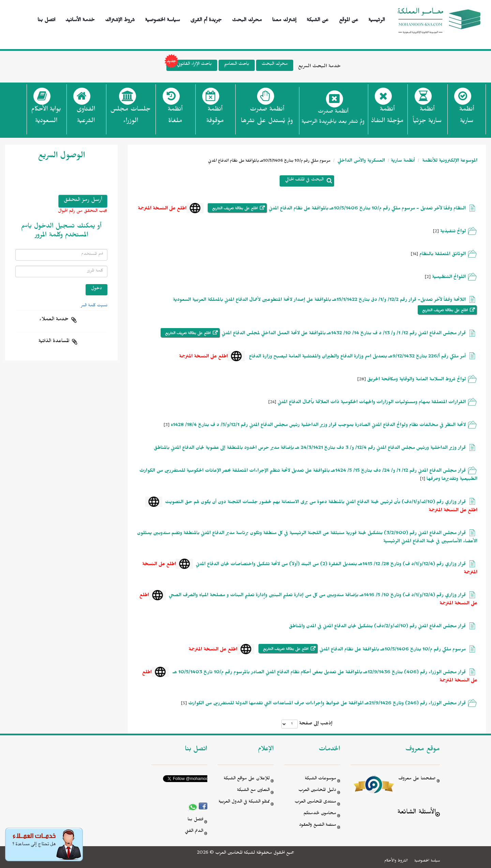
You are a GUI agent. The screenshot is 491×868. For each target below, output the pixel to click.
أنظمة (467, 117)
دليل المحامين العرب (317, 791)
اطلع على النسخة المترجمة (162, 209)
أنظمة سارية (403, 161)
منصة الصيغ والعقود (318, 826)
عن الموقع (349, 19)
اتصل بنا (46, 19)
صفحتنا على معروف (417, 779)
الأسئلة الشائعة (416, 813)
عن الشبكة (317, 19)
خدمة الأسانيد (80, 19)
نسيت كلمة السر (94, 306)
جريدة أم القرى (206, 19)
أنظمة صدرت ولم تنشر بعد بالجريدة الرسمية (333, 117)
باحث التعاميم (237, 65)
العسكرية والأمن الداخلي (361, 161)
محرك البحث (247, 19)
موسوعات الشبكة (321, 779)
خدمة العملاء (54, 320)
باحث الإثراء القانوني (189, 65)
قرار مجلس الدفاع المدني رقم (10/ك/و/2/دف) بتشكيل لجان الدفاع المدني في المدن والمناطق (377, 627)
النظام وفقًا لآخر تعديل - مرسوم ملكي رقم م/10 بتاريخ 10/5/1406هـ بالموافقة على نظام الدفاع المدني (367, 209)
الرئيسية (377, 19)
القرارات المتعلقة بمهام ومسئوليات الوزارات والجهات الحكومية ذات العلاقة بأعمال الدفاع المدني (371, 403)
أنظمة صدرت (267, 117)
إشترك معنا (284, 19)
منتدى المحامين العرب (315, 802)
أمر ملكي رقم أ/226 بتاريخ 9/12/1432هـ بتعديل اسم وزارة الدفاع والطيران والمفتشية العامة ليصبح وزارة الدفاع (357, 357)
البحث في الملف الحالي (304, 180)
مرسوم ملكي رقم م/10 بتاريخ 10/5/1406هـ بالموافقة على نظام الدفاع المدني (392, 650)
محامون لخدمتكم (320, 814)
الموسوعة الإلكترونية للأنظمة (449, 161)
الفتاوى (86, 117)
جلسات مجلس (130, 117)
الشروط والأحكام (396, 861)
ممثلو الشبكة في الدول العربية (244, 802)
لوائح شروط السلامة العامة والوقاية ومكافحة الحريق (416, 380)
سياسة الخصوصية (162, 19)
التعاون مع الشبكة (253, 791)
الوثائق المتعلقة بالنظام (443, 255)
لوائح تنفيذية (453, 232)
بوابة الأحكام (46, 117)
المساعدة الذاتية (54, 342)
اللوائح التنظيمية (449, 278)
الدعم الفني (194, 832)
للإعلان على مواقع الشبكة (247, 779)
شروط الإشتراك (120, 19)
